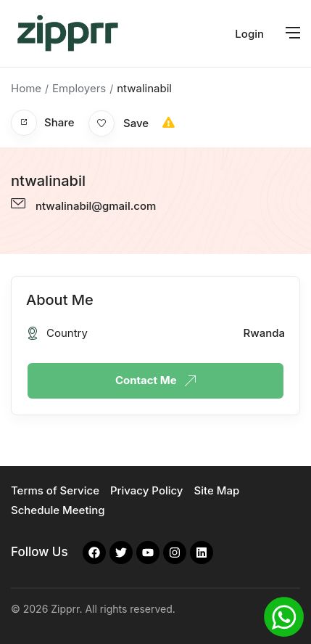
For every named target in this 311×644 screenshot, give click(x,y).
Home (26, 88)
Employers (79, 88)
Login (249, 34)
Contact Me (155, 380)
